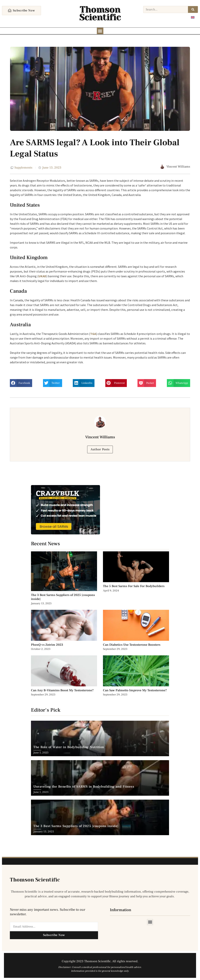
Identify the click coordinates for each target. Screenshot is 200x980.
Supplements (23, 168)
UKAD (42, 276)
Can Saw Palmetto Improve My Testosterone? (135, 690)
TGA (93, 334)
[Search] (193, 9)
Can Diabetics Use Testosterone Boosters (132, 645)
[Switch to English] (193, 17)
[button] (100, 31)
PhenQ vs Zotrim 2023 (47, 645)
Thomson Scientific (100, 14)
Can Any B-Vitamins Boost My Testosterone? (63, 690)
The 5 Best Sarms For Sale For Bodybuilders (134, 586)
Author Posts (100, 450)
